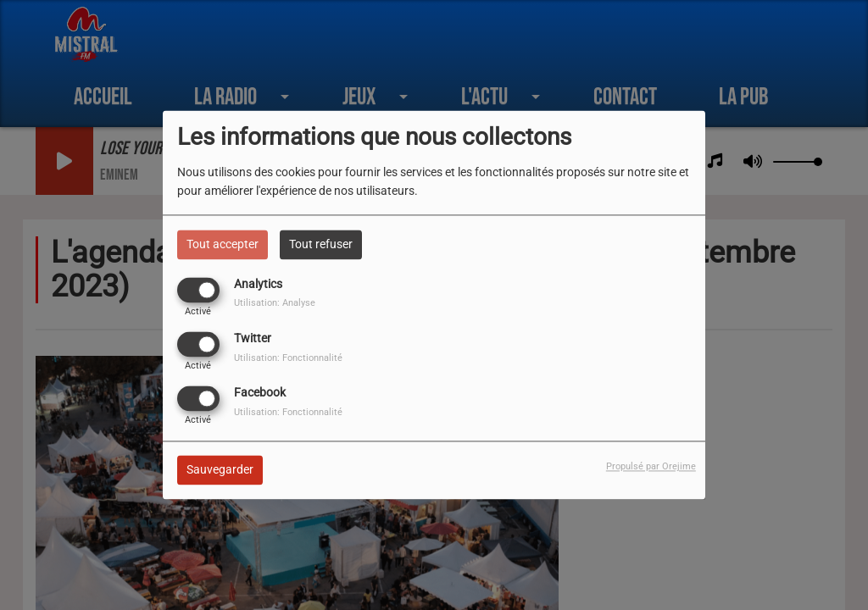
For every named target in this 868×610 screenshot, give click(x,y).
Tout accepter (223, 244)
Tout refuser (321, 244)
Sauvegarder (220, 470)
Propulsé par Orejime (651, 467)
